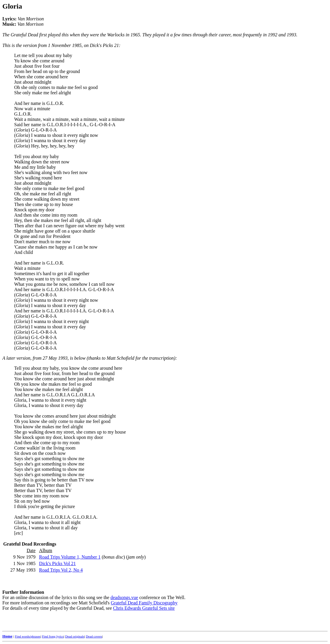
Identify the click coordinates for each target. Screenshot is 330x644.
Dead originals (75, 636)
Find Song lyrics (53, 636)
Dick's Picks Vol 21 (57, 563)
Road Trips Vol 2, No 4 (61, 570)
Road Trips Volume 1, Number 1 (70, 557)
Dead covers (94, 636)
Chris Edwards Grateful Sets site (144, 608)
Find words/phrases (28, 636)
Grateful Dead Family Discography (144, 603)
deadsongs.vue (124, 597)
